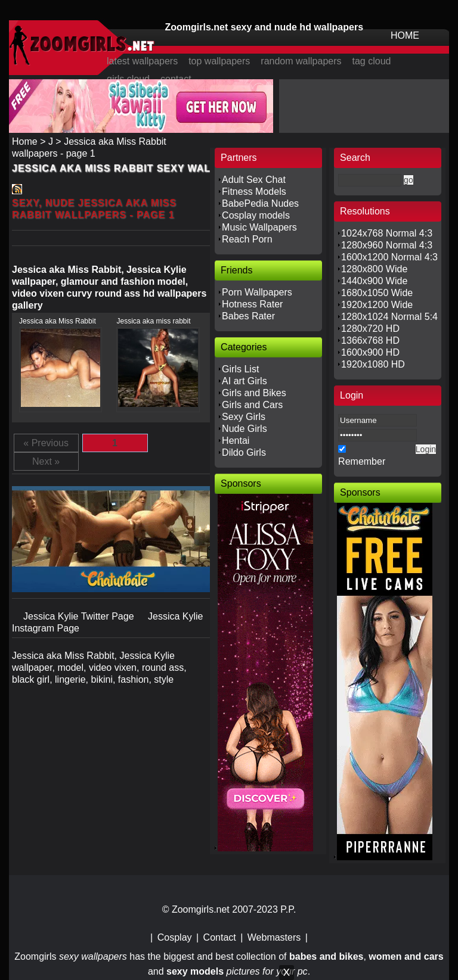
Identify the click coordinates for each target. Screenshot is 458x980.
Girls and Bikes (254, 393)
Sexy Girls (244, 417)
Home (25, 141)
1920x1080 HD (373, 364)
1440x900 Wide (374, 281)
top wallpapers (219, 61)
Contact (220, 937)
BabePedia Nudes (260, 203)
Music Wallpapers (259, 227)
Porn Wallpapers (257, 292)
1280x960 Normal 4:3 (387, 245)
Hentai (236, 441)
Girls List (240, 369)
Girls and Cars (252, 405)
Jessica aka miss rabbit (153, 321)
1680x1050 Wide (377, 293)
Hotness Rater (252, 304)
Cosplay (175, 937)
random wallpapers (301, 61)
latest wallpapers (142, 61)
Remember (362, 461)
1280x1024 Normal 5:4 (389, 317)
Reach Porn (247, 239)
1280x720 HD (370, 329)
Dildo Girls (244, 452)
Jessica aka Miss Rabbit (58, 321)
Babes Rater (248, 316)
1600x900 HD (370, 352)
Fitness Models (254, 192)
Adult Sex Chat (254, 180)
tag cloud (372, 61)
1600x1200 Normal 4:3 (389, 257)
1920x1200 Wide (377, 305)
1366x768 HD (370, 340)
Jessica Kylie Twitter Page (80, 616)
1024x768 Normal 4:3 (387, 233)
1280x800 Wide (374, 269)
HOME (405, 35)
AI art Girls (245, 381)
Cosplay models (256, 215)
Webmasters (274, 937)
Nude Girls (245, 429)
